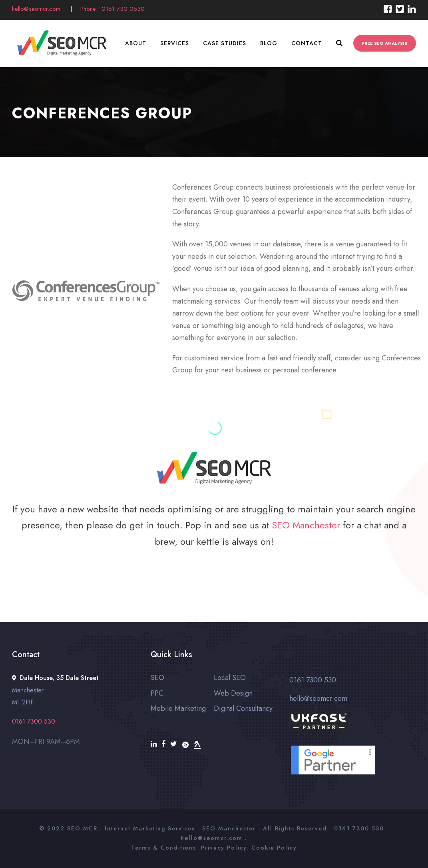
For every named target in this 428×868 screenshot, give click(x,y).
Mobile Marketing (178, 708)
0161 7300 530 (313, 680)
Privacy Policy (224, 848)
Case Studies (225, 43)
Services (175, 43)
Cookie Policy (274, 848)
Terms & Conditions (164, 848)
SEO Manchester (306, 525)
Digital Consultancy (243, 708)
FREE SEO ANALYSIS (385, 43)
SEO (157, 678)
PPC (157, 693)
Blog (269, 43)
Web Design (233, 693)
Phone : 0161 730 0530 (112, 9)
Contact (307, 43)
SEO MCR (82, 828)
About (136, 43)
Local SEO (230, 678)
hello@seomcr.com (37, 9)
